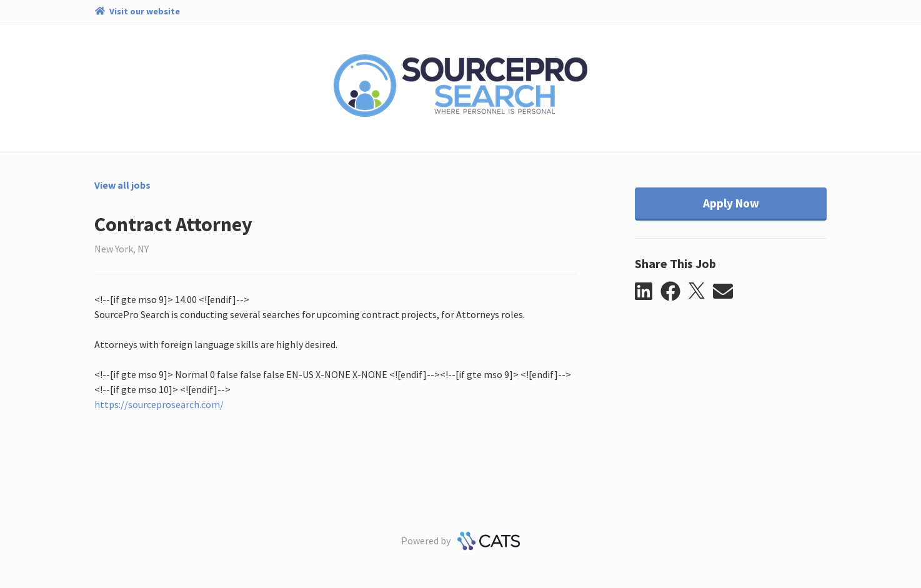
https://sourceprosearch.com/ (159, 404)
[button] (648, 292)
